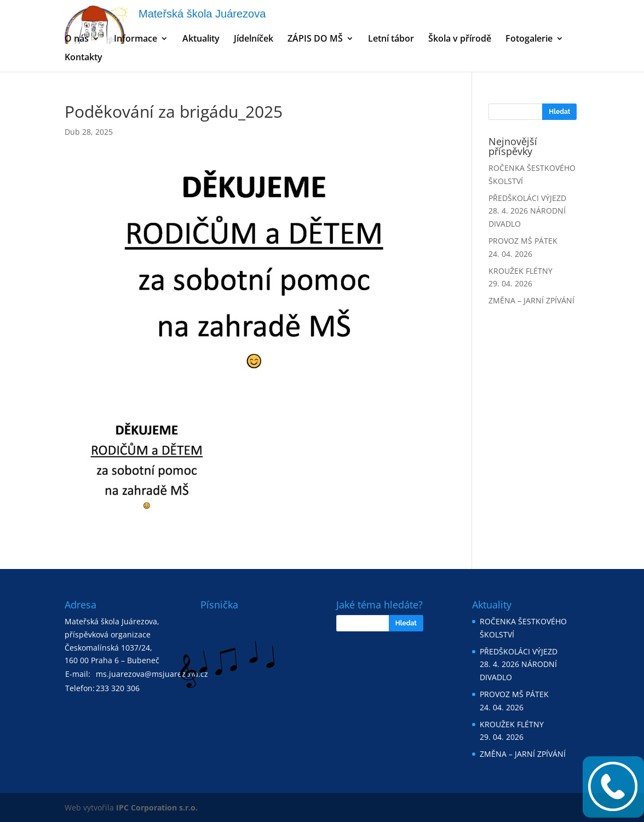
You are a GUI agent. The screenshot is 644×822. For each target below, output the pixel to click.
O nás (77, 39)
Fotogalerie (529, 39)
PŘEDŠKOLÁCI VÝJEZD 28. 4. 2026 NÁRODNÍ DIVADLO (527, 211)
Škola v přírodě (460, 39)
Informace (136, 39)
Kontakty (84, 58)
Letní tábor (391, 39)
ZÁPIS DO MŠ (315, 39)
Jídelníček (254, 39)
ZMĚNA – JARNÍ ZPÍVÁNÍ (531, 300)
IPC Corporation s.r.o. (157, 807)
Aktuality (201, 39)
